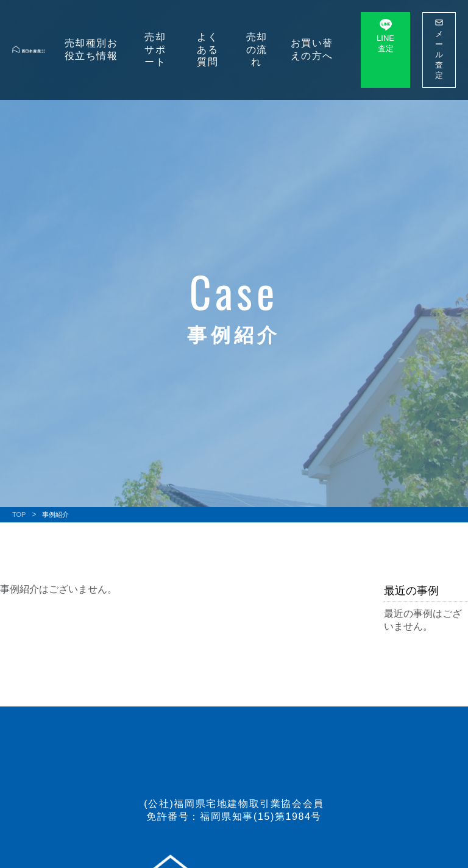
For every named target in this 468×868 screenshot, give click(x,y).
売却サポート (155, 50)
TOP (19, 514)
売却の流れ (257, 50)
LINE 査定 (385, 36)
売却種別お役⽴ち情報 (91, 49)
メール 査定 (439, 49)
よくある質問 (207, 50)
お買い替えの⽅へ (312, 49)
